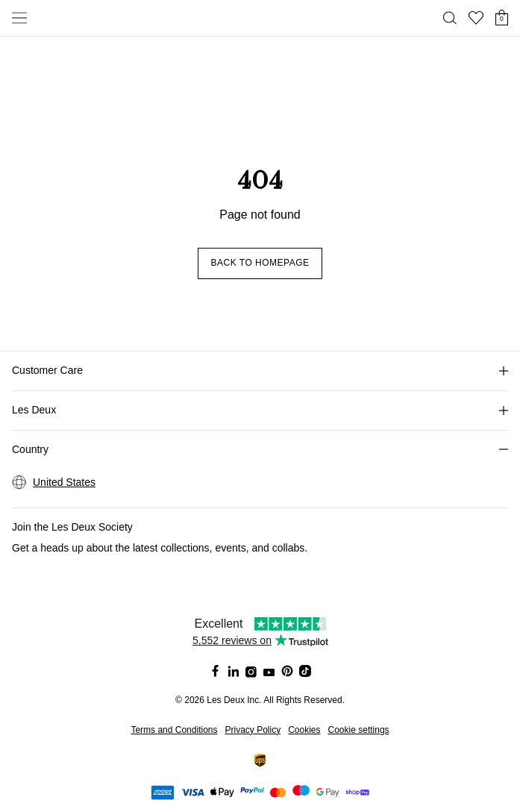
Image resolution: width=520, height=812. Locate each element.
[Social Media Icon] (216, 671)
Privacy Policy (253, 730)
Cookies (304, 730)
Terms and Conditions (174, 730)
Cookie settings (359, 730)
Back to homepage (260, 263)
